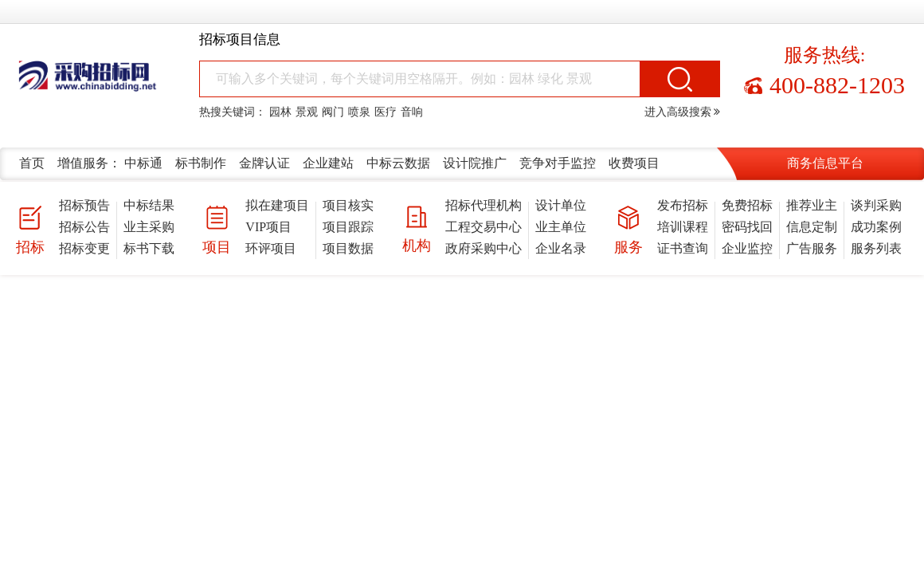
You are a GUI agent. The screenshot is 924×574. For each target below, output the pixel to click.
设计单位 (561, 205)
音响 (412, 112)
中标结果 (149, 205)
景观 (307, 112)
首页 (32, 163)
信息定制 (812, 227)
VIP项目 (268, 227)
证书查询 (683, 248)
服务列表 (876, 248)
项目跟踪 (348, 227)
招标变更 (84, 248)
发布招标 (683, 205)
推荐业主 (812, 205)
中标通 (143, 163)
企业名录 (561, 248)
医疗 (386, 112)
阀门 (333, 112)
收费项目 (634, 163)
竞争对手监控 (558, 163)
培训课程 (683, 227)
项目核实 (348, 205)
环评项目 (271, 248)
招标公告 (84, 227)
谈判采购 (876, 205)
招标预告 (84, 205)
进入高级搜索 (683, 112)
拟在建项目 (277, 205)
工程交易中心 (484, 227)
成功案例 (876, 227)
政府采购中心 (484, 248)
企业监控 (747, 248)
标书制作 (201, 163)
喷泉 (359, 112)
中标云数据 (398, 163)
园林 (280, 112)
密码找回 (747, 227)
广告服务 (812, 248)
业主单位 (561, 227)
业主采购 (149, 227)
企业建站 (328, 163)
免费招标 (747, 205)
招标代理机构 (484, 205)
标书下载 (149, 248)
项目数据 (348, 248)
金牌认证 (264, 163)
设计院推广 (475, 163)
